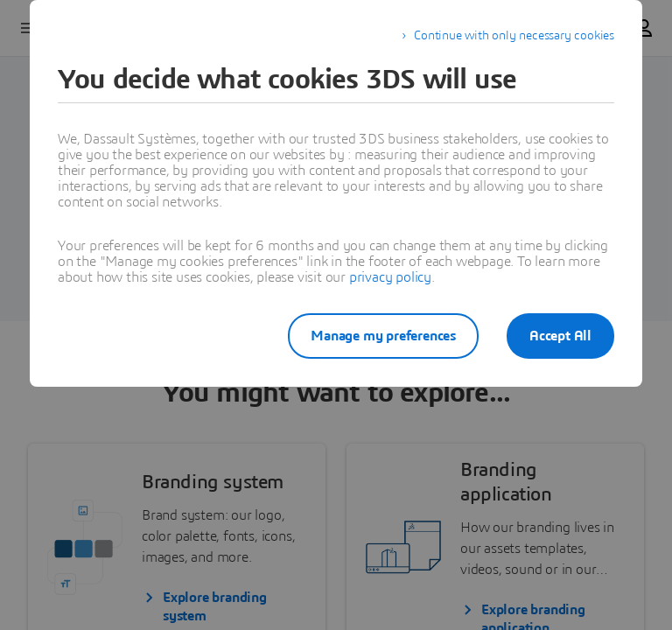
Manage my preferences (383, 336)
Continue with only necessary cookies (514, 36)
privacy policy (390, 277)
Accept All (560, 336)
